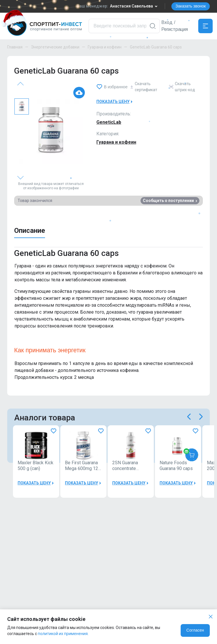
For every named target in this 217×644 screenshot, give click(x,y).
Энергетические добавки (55, 47)
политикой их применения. (63, 634)
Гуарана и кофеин (105, 47)
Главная (15, 47)
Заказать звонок (191, 6)
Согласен (195, 630)
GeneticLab (109, 122)
